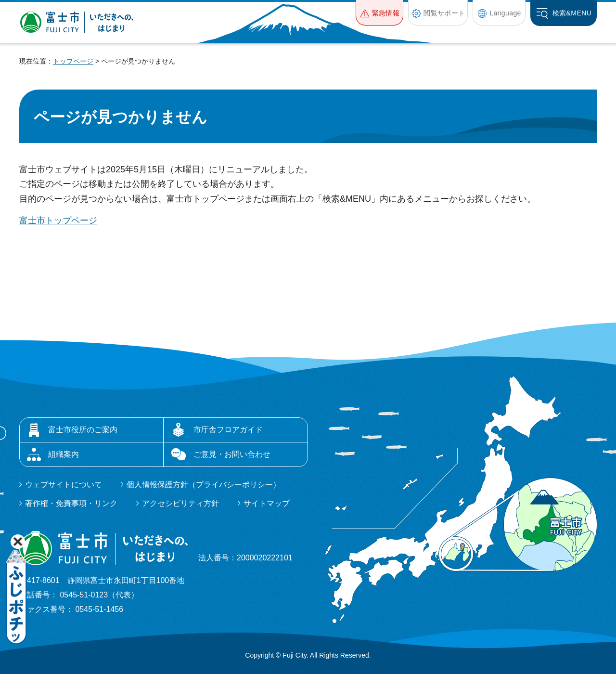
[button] (379, 13)
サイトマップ (267, 503)
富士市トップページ (58, 220)
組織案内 (64, 454)
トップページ (73, 61)
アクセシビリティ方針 (180, 503)
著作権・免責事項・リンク (71, 503)
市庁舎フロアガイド (228, 430)
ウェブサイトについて (64, 485)
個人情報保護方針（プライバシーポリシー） (204, 485)
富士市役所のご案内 (83, 430)
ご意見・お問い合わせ (232, 454)
